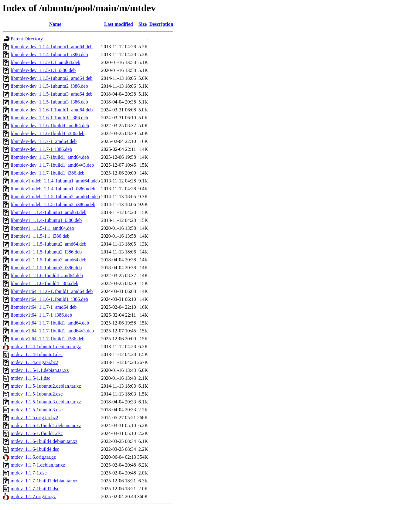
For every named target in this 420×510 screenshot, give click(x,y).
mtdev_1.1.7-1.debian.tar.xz (38, 465)
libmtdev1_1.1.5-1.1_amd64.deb (42, 228)
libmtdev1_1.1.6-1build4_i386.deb (44, 283)
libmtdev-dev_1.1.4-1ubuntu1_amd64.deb (52, 47)
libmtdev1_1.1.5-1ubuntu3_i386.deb (46, 268)
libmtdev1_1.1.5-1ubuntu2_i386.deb (46, 252)
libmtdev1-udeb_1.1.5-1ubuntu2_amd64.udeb (55, 197)
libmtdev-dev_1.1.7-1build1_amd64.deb (50, 157)
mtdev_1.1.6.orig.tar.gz (33, 457)
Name (55, 24)
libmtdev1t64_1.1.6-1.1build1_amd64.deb (52, 291)
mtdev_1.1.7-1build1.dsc (35, 489)
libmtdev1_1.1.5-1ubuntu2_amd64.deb (48, 244)
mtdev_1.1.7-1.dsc (29, 473)
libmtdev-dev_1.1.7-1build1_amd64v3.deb (52, 165)
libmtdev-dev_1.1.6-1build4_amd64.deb (50, 126)
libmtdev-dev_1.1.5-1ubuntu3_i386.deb (49, 102)
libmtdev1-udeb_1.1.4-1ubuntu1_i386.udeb (53, 189)
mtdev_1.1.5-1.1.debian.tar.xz (40, 370)
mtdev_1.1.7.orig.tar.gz (33, 496)
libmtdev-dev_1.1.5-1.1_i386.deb (43, 70)
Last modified (119, 24)
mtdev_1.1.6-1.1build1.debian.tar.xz (46, 425)
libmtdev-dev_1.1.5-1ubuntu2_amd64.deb (52, 78)
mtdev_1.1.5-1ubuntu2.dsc (37, 394)
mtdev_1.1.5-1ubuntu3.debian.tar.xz (46, 402)
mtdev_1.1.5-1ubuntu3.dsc (37, 410)
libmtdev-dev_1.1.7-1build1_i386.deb (48, 173)
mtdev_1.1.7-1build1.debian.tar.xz (44, 481)
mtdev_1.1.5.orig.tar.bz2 (34, 418)
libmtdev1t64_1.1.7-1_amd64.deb (44, 307)
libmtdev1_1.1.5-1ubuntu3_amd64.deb (48, 260)
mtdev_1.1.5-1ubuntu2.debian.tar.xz (46, 386)
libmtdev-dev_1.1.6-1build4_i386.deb (48, 133)
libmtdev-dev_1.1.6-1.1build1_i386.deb (49, 118)
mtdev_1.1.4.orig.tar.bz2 (34, 362)
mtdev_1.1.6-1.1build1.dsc (37, 433)
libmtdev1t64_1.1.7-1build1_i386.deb (48, 339)
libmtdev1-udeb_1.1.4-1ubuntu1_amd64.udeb (55, 181)
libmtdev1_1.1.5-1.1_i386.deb (40, 236)
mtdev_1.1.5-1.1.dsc (31, 378)
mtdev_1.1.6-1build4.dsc (35, 449)
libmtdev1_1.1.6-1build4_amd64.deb (47, 275)
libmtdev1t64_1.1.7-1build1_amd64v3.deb (52, 331)
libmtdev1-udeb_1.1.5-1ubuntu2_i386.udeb (53, 204)
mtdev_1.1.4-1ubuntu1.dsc (37, 354)
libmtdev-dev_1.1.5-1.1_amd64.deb (45, 62)
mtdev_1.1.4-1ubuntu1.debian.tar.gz (46, 347)
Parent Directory (27, 39)
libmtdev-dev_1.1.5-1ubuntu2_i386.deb (49, 86)
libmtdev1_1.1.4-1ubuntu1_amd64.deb (48, 212)
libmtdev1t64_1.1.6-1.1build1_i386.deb (49, 299)
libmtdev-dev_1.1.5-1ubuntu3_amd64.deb (52, 94)
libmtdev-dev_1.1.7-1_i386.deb (41, 149)
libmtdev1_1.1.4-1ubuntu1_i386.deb (46, 220)
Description (161, 24)
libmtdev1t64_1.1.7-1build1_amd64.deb (50, 323)
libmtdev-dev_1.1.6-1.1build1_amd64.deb (52, 110)
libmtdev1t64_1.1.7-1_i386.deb (41, 315)
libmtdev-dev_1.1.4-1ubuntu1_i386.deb (49, 54)
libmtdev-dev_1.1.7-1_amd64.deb (44, 141)
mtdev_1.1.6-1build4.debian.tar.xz (44, 441)
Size (143, 24)
